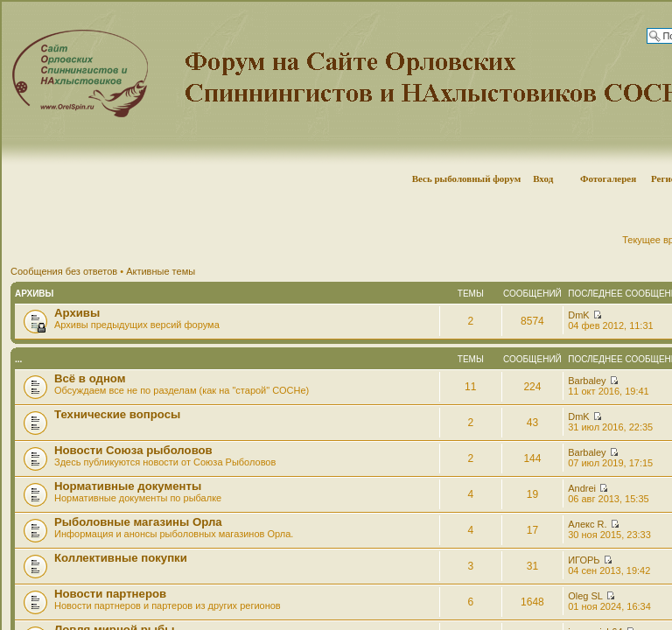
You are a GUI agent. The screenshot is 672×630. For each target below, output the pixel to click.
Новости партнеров (110, 594)
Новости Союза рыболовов (133, 450)
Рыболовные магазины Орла (138, 522)
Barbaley (587, 381)
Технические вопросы (117, 414)
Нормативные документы (128, 486)
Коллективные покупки (121, 558)
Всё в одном (90, 378)
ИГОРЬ (584, 560)
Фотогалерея (608, 178)
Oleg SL (585, 596)
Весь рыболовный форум (467, 178)
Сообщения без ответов (64, 271)
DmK (578, 315)
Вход (543, 178)
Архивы (34, 294)
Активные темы (161, 271)
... (18, 359)
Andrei (582, 488)
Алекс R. (587, 524)
